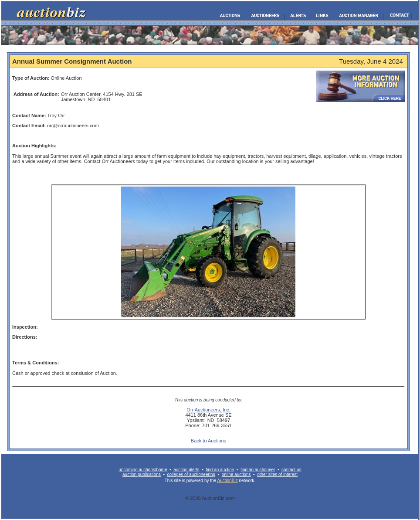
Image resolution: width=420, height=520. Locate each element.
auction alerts (186, 470)
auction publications (142, 474)
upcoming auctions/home (143, 470)
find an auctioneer (258, 470)
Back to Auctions (208, 441)
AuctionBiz (227, 481)
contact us (291, 470)
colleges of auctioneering (191, 474)
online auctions (236, 474)
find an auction (220, 470)
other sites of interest (277, 474)
